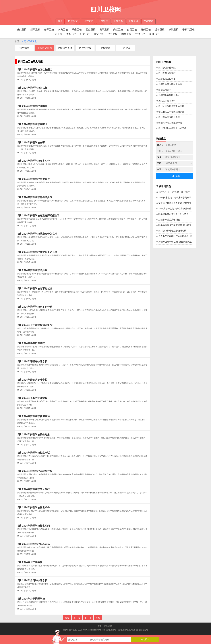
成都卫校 (21, 30)
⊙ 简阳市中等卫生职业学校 (169, 123)
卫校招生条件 (65, 48)
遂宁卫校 (160, 30)
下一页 (88, 618)
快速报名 (148, 21)
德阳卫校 (49, 30)
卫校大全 (118, 21)
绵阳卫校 (35, 30)
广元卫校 (57, 34)
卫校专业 (88, 21)
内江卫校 (118, 30)
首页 (60, 21)
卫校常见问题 (45, 48)
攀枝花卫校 (188, 30)
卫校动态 (126, 48)
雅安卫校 (99, 34)
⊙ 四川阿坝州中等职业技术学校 (171, 128)
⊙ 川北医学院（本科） (167, 101)
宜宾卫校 (71, 34)
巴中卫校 (112, 34)
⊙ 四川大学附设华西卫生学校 (170, 106)
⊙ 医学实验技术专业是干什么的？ (172, 214)
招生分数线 (85, 48)
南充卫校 (63, 30)
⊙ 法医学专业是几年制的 (168, 220)
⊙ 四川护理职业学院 (166, 68)
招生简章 (73, 21)
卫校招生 (103, 21)
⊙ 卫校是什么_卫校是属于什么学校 (173, 192)
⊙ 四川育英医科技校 (166, 73)
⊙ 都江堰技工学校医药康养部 (170, 112)
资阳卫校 (104, 30)
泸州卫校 (173, 30)
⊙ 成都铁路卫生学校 (166, 79)
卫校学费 (105, 48)
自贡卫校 (132, 30)
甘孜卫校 (140, 34)
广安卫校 (85, 34)
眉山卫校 (91, 30)
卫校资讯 (133, 21)
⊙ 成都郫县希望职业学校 (168, 95)
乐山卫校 (77, 30)
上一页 (77, 618)
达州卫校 (146, 30)
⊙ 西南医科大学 (164, 90)
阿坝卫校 (126, 34)
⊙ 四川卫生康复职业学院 (168, 117)
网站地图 (108, 626)
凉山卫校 (154, 34)
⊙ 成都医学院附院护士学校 (169, 84)
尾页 (98, 618)
